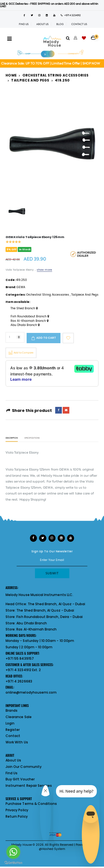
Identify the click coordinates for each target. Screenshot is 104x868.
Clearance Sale (19, 717)
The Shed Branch (24, 308)
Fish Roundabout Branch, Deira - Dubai (50, 617)
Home (11, 75)
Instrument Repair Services (29, 786)
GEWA (21, 287)
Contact (13, 736)
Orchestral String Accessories (56, 75)
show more (44, 270)
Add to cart (46, 338)
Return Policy (17, 816)
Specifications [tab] (32, 438)
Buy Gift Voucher (20, 779)
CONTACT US (79, 24)
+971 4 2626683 (19, 681)
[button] (95, 36)
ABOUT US (42, 24)
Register (13, 730)
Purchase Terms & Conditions (31, 804)
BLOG (60, 24)
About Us (13, 760)
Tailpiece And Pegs (30, 80)
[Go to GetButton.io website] (13, 862)
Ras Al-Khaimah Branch (30, 321)
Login (10, 723)
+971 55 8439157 (20, 658)
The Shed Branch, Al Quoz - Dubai (57, 604)
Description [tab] (12, 438)
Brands (12, 710)
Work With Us (17, 742)
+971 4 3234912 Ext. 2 (23, 670)
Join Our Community (24, 767)
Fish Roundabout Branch (30, 316)
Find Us (12, 773)
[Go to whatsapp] (13, 852)
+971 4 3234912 (71, 15)
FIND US (24, 24)
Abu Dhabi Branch (25, 325)
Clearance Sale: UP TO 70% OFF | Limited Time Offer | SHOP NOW (51, 64)
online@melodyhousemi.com (31, 692)
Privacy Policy (17, 810)
